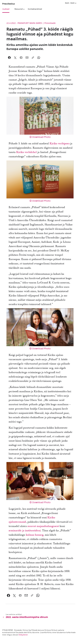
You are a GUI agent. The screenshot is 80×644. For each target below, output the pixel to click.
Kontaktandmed (35, 9)
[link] (9, 595)
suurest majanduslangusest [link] (43, 526)
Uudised (6, 9)
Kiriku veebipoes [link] (60, 144)
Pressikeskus (9, 4)
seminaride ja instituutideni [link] (25, 531)
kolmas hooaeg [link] (35, 535)
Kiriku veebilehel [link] (26, 152)
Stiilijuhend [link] (23, 635)
